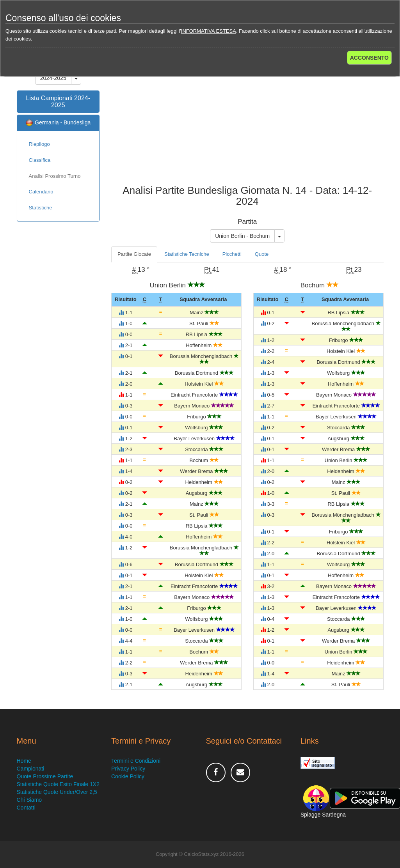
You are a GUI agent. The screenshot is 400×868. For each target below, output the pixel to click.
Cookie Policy (128, 776)
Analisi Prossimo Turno (55, 176)
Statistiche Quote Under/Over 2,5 (57, 792)
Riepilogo (39, 144)
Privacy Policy (128, 769)
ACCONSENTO (369, 58)
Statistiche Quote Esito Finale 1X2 (58, 784)
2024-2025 (53, 78)
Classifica (40, 160)
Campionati (31, 769)
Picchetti (232, 254)
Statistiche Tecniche (187, 254)
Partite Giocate (134, 254)
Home (24, 761)
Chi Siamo (29, 800)
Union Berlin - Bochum (242, 236)
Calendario (41, 192)
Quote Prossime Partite (45, 776)
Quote (262, 254)
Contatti (26, 808)
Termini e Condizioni (136, 761)
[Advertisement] (247, 122)
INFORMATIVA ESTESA (209, 31)
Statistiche (41, 208)
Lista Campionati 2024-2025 (58, 102)
